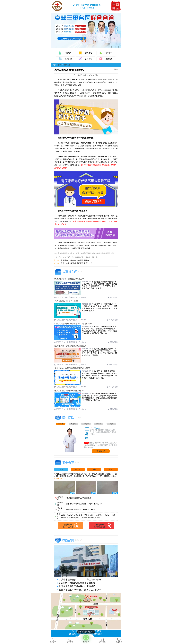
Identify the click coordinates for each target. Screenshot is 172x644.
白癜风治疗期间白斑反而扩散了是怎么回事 (73, 324)
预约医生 (102, 640)
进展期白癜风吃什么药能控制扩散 (69, 391)
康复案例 (109, 59)
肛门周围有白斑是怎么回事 (66, 301)
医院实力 (68, 59)
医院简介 (68, 53)
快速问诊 (101, 451)
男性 (111, 469)
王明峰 (86, 424)
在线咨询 (86, 639)
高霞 (111, 424)
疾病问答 (67, 65)
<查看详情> (59, 478)
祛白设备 (89, 59)
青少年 (78, 469)
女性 (94, 469)
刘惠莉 (73, 424)
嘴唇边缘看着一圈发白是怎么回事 (69, 279)
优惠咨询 (119, 640)
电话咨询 (70, 640)
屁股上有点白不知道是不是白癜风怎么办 (77, 263)
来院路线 (89, 53)
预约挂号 (109, 53)
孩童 (61, 469)
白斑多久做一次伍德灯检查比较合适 (70, 346)
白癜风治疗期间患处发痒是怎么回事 (75, 260)
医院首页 (53, 640)
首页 (60, 65)
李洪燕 (99, 424)
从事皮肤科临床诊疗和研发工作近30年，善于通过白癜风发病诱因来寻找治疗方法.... (103, 432)
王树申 (61, 424)
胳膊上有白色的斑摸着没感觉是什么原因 (72, 368)
